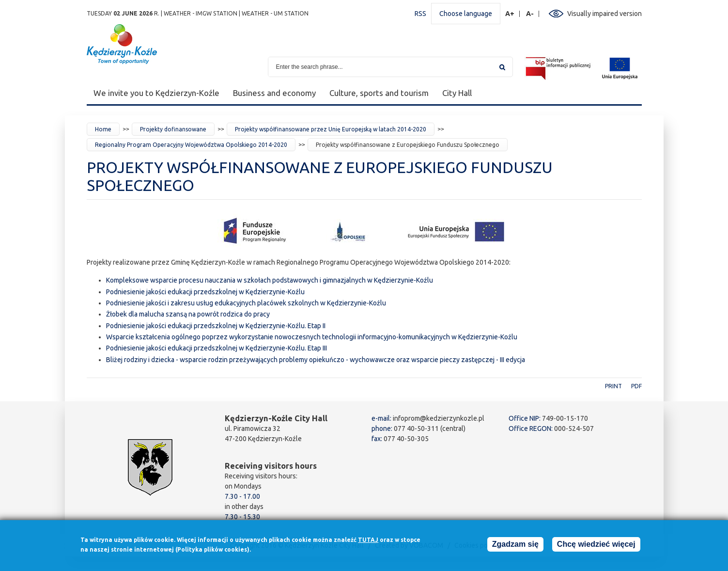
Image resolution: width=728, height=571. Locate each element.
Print (613, 386)
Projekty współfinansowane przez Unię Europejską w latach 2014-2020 (331, 129)
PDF (636, 386)
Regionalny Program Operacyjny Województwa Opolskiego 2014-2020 (191, 145)
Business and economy (274, 93)
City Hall (457, 93)
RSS (420, 14)
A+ (510, 14)
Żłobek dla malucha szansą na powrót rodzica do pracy (188, 314)
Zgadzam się (515, 547)
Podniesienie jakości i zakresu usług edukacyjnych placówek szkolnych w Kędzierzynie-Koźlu (246, 303)
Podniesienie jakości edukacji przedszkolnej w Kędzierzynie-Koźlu (205, 292)
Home (103, 129)
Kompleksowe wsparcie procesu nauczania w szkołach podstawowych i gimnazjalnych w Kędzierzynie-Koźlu (270, 280)
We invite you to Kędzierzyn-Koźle (156, 93)
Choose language (466, 14)
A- (530, 14)
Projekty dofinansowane (173, 129)
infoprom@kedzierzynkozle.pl (439, 418)
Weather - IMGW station (201, 13)
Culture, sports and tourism (379, 93)
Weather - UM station (275, 13)
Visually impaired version (604, 14)
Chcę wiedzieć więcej (596, 547)
